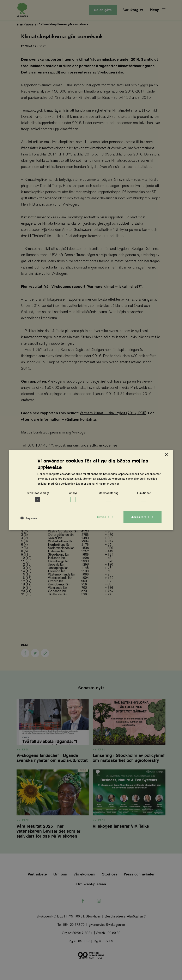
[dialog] (91, 490)
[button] (29, 518)
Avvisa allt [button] (105, 517)
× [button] (166, 455)
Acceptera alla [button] (142, 517)
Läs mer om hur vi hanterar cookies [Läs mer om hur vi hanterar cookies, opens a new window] (98, 483)
